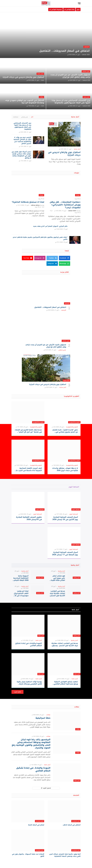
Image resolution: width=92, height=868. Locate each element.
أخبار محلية (40, 74)
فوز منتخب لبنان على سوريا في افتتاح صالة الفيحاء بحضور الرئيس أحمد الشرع (57, 578)
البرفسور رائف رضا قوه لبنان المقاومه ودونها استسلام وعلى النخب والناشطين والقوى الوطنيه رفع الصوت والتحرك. (31, 744)
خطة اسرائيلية (43, 718)
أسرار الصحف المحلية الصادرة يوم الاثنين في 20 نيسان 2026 (65, 518)
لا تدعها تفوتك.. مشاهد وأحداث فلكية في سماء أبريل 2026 (65, 469)
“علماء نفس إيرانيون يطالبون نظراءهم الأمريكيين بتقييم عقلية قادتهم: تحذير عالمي (40, 238)
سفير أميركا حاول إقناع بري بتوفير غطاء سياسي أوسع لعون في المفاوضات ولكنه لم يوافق (21, 155)
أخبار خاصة (75, 610)
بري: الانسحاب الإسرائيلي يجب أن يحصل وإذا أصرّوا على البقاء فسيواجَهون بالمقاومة (71, 102)
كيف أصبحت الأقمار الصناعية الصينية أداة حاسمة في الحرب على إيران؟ (28, 469)
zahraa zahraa (35, 205)
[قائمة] (79, 3)
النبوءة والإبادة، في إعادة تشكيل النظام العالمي (28, 644)
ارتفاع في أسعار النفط (36, 825)
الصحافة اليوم (74, 487)
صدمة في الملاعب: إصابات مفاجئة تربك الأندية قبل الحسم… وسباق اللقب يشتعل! (57, 593)
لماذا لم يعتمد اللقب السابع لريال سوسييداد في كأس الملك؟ (20, 593)
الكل (32, 117)
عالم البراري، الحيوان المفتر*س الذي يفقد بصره (50, 226)
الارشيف (86, 47)
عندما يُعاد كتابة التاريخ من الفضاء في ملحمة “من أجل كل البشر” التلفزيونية (28, 431)
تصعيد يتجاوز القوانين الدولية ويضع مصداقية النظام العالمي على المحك (66, 683)
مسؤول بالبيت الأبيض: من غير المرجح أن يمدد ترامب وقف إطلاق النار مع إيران (70, 76)
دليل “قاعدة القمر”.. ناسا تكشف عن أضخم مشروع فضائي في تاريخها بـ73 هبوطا (65, 431)
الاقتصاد (76, 795)
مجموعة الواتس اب (56, 9)
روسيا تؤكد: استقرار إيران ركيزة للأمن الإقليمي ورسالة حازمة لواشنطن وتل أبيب (29, 683)
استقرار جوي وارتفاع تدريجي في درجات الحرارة (23, 77)
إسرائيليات (16, 117)
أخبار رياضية (75, 565)
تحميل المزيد (46, 788)
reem (43, 80)
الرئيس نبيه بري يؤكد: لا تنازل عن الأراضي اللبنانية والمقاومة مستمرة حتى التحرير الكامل (22, 141)
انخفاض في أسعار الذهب (72, 825)
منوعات (77, 173)
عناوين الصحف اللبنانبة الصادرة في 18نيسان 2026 (29, 518)
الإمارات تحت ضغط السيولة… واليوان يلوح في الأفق (28, 855)
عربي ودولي (86, 71)
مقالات (41, 97)
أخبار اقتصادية (76, 821)
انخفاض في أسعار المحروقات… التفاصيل (64, 51)
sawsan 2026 (86, 55)
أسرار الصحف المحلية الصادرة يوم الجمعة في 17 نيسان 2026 (65, 554)
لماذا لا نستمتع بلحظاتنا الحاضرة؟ (28, 202)
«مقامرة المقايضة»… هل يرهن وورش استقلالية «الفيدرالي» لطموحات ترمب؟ (65, 205)
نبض (78, 9)
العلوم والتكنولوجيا (74, 422)
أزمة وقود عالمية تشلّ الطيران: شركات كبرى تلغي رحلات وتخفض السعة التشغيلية (65, 855)
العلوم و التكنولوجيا (72, 396)
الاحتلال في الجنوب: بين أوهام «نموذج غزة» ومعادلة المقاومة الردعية (25, 102)
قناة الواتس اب (69, 9)
